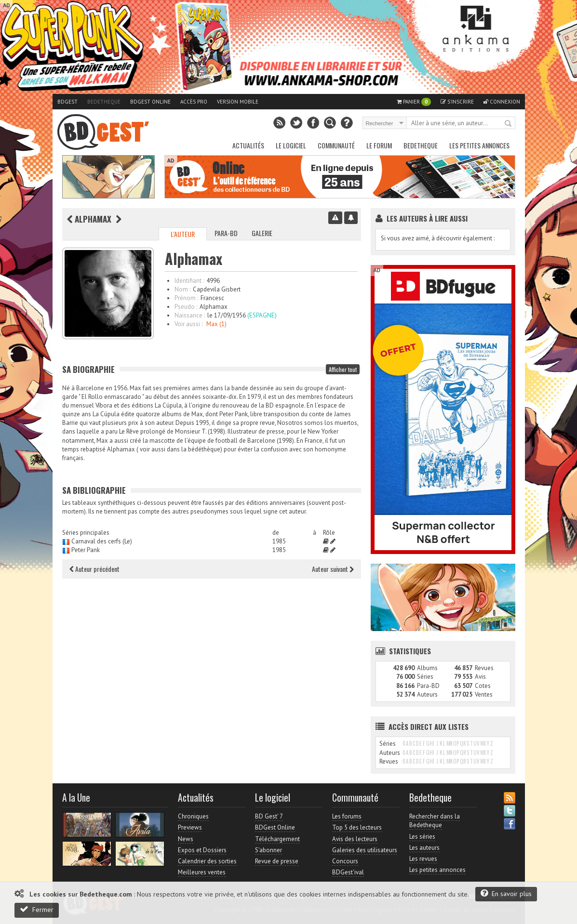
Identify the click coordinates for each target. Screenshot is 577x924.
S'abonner (268, 850)
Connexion (502, 102)
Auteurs (427, 694)
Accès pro (194, 102)
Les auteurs (424, 848)
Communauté (336, 145)
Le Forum (379, 145)
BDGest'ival (348, 872)
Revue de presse (277, 861)
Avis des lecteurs (355, 839)
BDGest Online (150, 102)
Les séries (422, 837)
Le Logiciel (291, 145)
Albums (427, 668)
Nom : (182, 289)
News (186, 839)
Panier (414, 102)
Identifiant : (189, 281)
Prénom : (186, 298)
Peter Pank (86, 550)
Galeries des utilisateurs (365, 850)
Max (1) (216, 324)
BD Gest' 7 (269, 816)
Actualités (248, 145)
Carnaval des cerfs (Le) (102, 541)
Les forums (347, 816)
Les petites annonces (479, 145)
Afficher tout (343, 369)
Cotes (483, 686)
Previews (190, 827)
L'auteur (183, 234)
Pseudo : (186, 307)
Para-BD (226, 233)
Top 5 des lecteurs (357, 827)
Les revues (423, 859)
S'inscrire (457, 102)
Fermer (37, 909)
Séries (425, 677)
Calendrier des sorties (207, 861)
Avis (480, 677)
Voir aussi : (188, 324)
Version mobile (238, 102)
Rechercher (509, 124)
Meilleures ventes (202, 872)
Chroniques (193, 816)
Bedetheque (104, 102)
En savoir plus (506, 893)
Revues (484, 668)
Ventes (484, 694)
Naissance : (190, 315)
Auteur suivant (333, 569)
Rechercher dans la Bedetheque (435, 821)
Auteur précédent (94, 569)
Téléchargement (277, 839)
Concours (345, 861)
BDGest (67, 102)
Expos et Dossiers (202, 850)
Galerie (262, 233)
